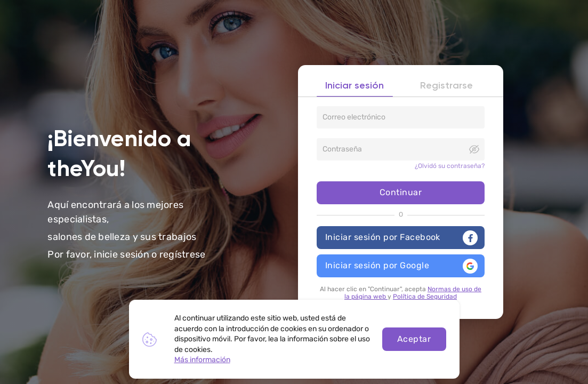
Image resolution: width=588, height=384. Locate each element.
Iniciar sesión (355, 87)
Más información (202, 360)
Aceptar (414, 339)
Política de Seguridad (425, 295)
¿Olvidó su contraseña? (450, 167)
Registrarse (446, 87)
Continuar (401, 193)
